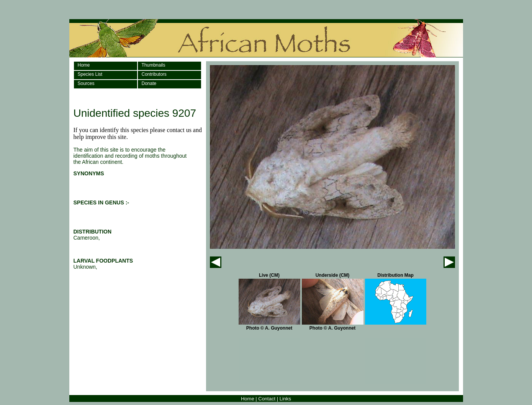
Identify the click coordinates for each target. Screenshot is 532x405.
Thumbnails (154, 65)
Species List (90, 74)
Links (285, 399)
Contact (267, 399)
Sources (86, 83)
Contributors (154, 74)
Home (84, 65)
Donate (149, 83)
